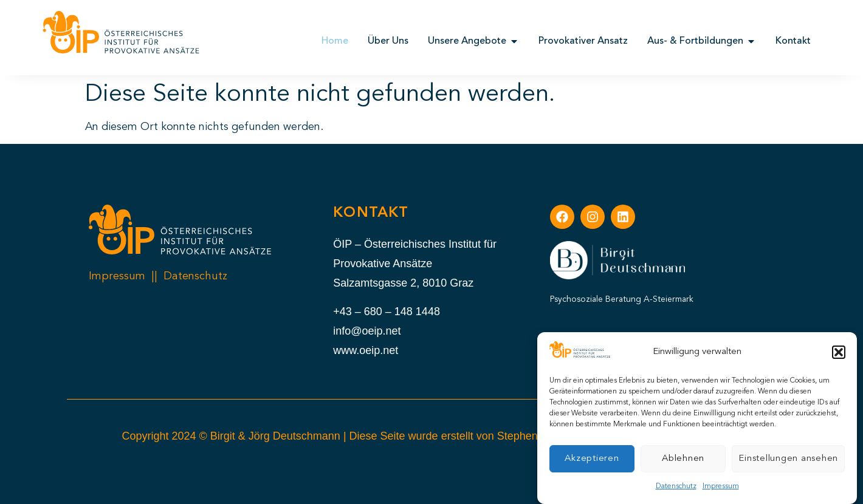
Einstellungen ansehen (788, 459)
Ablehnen (683, 459)
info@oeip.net (367, 331)
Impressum (721, 487)
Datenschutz (676, 487)
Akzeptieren (592, 459)
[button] (839, 353)
